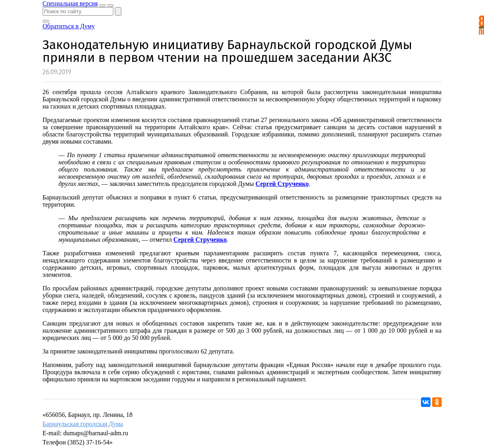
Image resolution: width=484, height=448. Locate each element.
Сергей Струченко (282, 184)
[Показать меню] (111, 6)
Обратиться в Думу (69, 26)
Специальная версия (70, 3)
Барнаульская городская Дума (83, 424)
